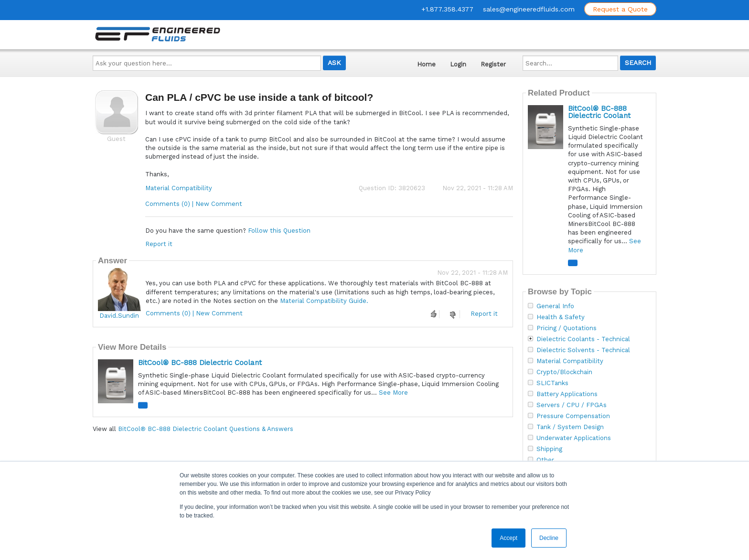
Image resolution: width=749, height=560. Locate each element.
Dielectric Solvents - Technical (583, 350)
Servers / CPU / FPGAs (572, 405)
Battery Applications (567, 394)
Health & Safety (561, 317)
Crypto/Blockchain (564, 372)
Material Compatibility (179, 188)
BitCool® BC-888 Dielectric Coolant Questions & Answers (206, 429)
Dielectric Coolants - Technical (583, 339)
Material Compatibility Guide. (324, 301)
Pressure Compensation (573, 416)
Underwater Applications (574, 438)
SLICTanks (552, 383)
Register (493, 64)
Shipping (549, 449)
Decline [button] (549, 538)
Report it (159, 244)
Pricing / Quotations (567, 328)
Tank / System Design (570, 427)
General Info (555, 306)
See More (393, 393)
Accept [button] (508, 538)
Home (426, 64)
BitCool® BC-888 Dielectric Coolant (200, 363)
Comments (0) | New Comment (194, 204)
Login (458, 64)
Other (545, 460)
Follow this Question (279, 231)
